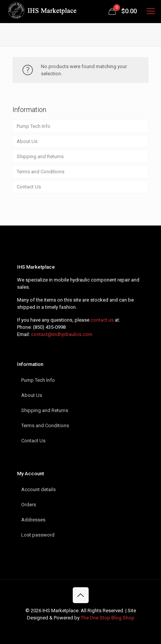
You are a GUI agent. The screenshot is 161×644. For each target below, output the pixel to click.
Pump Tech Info (34, 126)
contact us (102, 320)
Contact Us (29, 187)
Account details (38, 489)
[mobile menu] (151, 11)
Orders (29, 505)
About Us (27, 141)
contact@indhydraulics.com (62, 334)
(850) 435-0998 (49, 327)
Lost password (38, 535)
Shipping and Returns (40, 156)
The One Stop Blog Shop (108, 618)
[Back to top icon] (81, 595)
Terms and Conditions (41, 172)
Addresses (33, 520)
